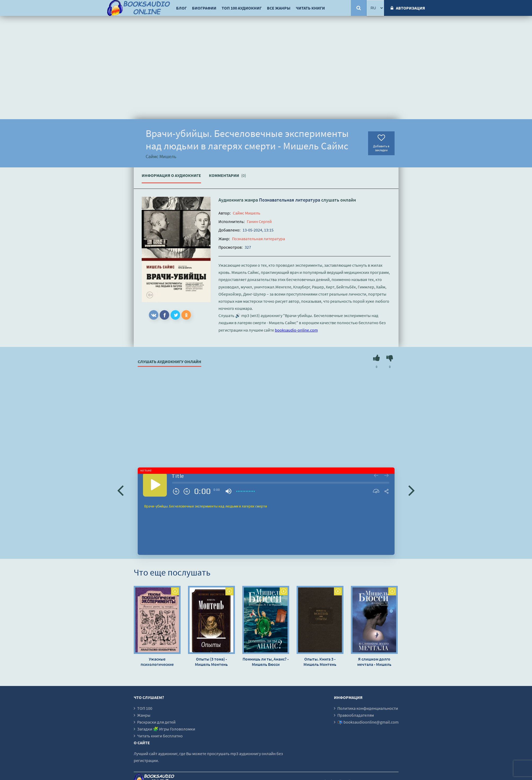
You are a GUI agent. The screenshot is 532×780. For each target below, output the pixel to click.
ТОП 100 (145, 708)
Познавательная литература (290, 200)
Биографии (204, 8)
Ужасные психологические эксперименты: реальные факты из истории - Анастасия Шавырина (157, 662)
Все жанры (279, 8)
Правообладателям (356, 715)
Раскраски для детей (156, 722)
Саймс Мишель (247, 213)
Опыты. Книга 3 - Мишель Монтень (320, 662)
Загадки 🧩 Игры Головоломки (166, 729)
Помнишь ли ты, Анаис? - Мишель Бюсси (266, 662)
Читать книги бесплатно (160, 736)
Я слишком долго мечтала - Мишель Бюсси (374, 662)
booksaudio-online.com (296, 330)
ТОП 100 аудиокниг (242, 8)
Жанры (144, 715)
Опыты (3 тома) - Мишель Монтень (211, 662)
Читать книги (310, 8)
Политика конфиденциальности (368, 708)
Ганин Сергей (259, 221)
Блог (181, 8)
